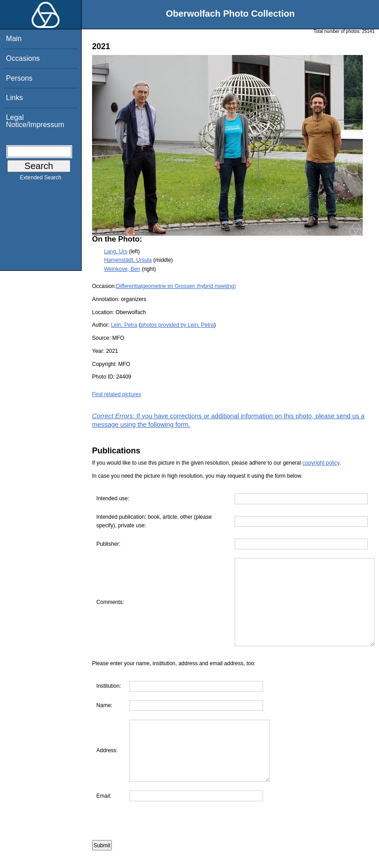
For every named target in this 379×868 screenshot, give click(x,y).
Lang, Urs (116, 251)
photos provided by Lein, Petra (177, 325)
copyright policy (321, 463)
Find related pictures (117, 394)
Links (14, 98)
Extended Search (41, 179)
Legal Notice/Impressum (35, 121)
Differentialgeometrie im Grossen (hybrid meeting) (176, 286)
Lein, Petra (124, 325)
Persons (19, 78)
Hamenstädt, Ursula (128, 260)
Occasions (23, 58)
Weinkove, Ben (122, 269)
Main (14, 39)
